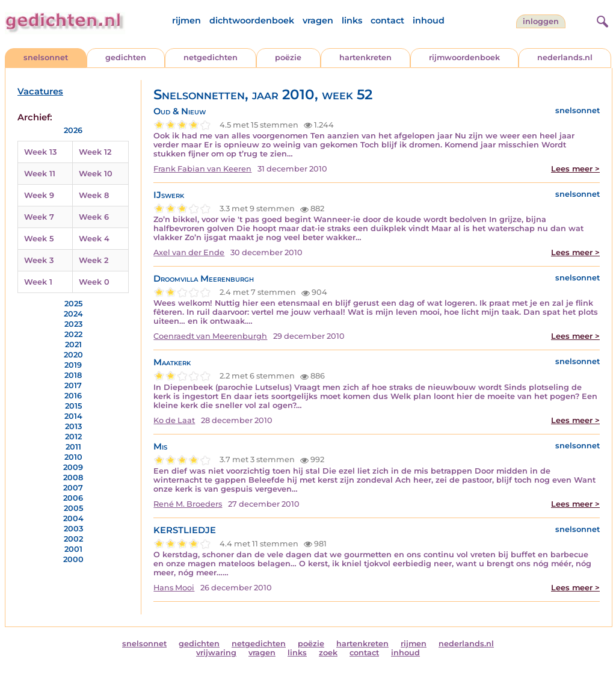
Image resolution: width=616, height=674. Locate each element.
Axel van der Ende (189, 252)
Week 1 (38, 282)
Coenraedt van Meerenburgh (210, 336)
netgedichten (211, 57)
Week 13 (40, 152)
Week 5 (39, 239)
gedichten (126, 57)
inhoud (429, 20)
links (352, 20)
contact (387, 20)
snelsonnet (46, 57)
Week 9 (39, 195)
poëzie (288, 57)
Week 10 (96, 174)
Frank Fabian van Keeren (202, 169)
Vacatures (40, 91)
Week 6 (94, 217)
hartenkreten (365, 57)
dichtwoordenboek (252, 20)
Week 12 (95, 152)
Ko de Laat (174, 420)
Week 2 (94, 260)
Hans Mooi (174, 588)
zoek (328, 653)
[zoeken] (601, 20)
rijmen (186, 20)
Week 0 (94, 282)
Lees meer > (575, 169)
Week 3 (39, 260)
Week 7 (39, 217)
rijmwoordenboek (464, 57)
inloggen (541, 21)
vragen (318, 20)
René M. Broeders (188, 504)
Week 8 (94, 195)
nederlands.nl (565, 57)
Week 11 (40, 174)
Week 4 (94, 239)
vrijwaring (216, 653)
